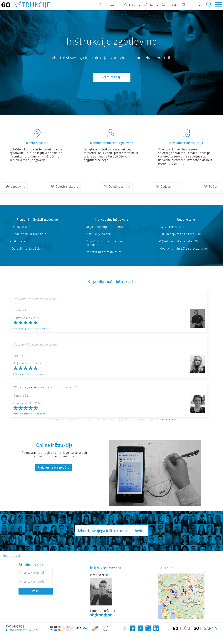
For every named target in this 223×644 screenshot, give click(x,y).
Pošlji (36, 591)
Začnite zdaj (111, 77)
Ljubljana (39, 374)
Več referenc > (169, 419)
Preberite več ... (13, 556)
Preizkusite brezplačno (53, 468)
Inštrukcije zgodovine (23, 328)
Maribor (46, 328)
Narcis (38, 328)
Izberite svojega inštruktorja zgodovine (112, 531)
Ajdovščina (40, 414)
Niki (108, 575)
